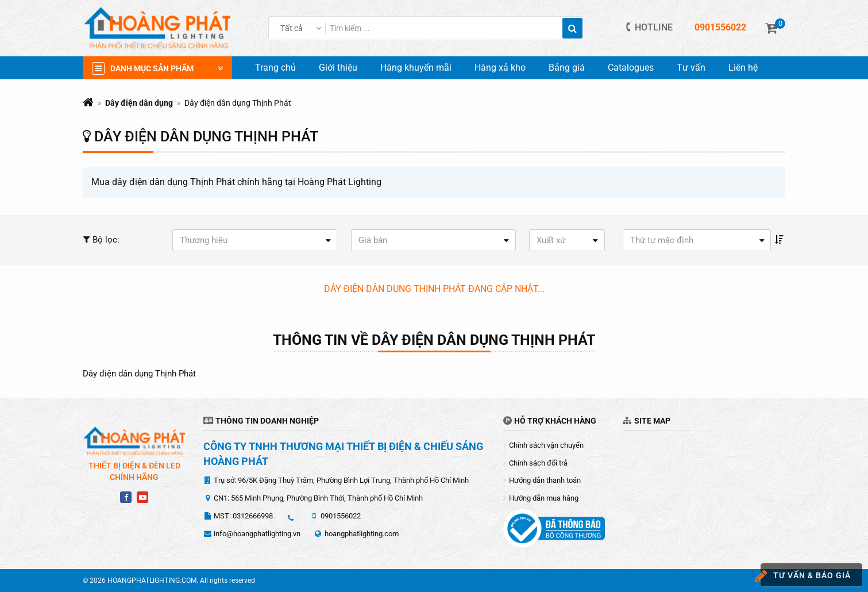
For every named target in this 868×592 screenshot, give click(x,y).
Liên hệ (743, 68)
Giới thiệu (338, 68)
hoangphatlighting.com (362, 534)
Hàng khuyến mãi (416, 68)
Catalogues (631, 68)
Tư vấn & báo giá (806, 576)
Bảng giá (567, 68)
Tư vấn (691, 68)
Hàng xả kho (500, 68)
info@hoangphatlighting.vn (257, 534)
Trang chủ (275, 68)
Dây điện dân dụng (139, 103)
